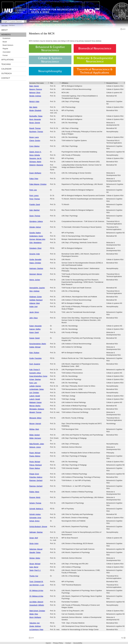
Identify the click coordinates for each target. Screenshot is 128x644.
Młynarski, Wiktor (35, 418)
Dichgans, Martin (35, 162)
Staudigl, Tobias (35, 552)
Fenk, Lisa (33, 190)
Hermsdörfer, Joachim (37, 288)
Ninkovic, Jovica (35, 447)
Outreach (6, 73)
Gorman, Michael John (37, 239)
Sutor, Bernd (34, 567)
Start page (4, 25)
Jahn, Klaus (34, 318)
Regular (5, 49)
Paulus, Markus (35, 456)
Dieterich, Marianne (36, 165)
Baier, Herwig (34, 86)
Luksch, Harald (35, 396)
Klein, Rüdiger (34, 353)
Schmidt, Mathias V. (36, 509)
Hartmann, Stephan (36, 268)
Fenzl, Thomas (35, 199)
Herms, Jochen (35, 280)
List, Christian (34, 393)
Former (5, 55)
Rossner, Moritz (35, 497)
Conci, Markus (34, 146)
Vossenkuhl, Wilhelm (37, 605)
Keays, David (34, 332)
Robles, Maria (34, 492)
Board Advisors (8, 45)
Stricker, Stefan (35, 558)
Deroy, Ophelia (35, 155)
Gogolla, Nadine (35, 233)
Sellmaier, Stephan (36, 532)
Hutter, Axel (33, 307)
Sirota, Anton (34, 544)
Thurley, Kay (34, 576)
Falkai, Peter (34, 179)
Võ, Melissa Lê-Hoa (36, 591)
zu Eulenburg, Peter (36, 630)
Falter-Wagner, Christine (38, 184)
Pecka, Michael (35, 462)
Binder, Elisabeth (35, 110)
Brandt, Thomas (35, 128)
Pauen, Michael (35, 453)
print (124, 29)
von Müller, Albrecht (36, 602)
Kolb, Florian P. (35, 370)
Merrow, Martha (35, 406)
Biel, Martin (33, 107)
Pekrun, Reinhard (36, 465)
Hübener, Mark (35, 303)
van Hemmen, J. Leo (37, 585)
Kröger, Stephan (35, 379)
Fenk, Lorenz (34, 196)
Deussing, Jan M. (36, 158)
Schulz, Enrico (34, 521)
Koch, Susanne (35, 364)
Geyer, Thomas (35, 216)
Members (6, 35)
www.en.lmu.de (35, 21)
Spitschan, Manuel (36, 549)
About (4, 30)
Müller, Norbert (35, 435)
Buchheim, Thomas (36, 132)
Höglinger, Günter (36, 297)
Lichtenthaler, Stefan (37, 389)
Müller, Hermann (35, 438)
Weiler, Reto (34, 614)
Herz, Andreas (34, 291)
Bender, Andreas (35, 96)
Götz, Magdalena (35, 243)
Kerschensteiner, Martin (38, 344)
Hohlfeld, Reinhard (36, 300)
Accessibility (78, 643)
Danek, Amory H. (35, 152)
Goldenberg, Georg (36, 236)
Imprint (48, 643)
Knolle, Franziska (35, 358)
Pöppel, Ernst (34, 474)
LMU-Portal (46, 21)
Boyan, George (35, 123)
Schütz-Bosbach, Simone (38, 527)
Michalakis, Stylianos (37, 409)
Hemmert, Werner (36, 274)
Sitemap (56, 21)
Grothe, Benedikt (35, 260)
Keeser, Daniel (35, 338)
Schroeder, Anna (35, 518)
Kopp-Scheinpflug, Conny (38, 376)
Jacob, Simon (34, 312)
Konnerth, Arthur (35, 373)
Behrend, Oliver (35, 93)
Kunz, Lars (33, 383)
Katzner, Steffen (35, 329)
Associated (6, 52)
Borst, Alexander (35, 119)
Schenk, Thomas (35, 503)
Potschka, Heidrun (36, 477)
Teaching (6, 64)
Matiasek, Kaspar (36, 402)
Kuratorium (6, 38)
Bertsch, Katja (34, 102)
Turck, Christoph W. (36, 582)
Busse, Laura (34, 137)
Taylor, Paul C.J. (35, 570)
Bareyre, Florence (36, 89)
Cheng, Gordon (35, 141)
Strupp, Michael (35, 564)
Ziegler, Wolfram (35, 626)
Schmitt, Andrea (35, 514)
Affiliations (7, 60)
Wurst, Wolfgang (35, 617)
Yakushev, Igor (35, 623)
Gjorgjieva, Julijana (36, 221)
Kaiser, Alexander (36, 326)
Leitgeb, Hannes (35, 386)
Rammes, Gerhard (36, 480)
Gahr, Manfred (34, 210)
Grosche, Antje (35, 254)
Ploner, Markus (35, 468)
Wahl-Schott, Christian (37, 611)
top (122, 638)
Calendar (6, 69)
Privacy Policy (58, 643)
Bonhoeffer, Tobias (36, 116)
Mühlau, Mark (34, 429)
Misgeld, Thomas (35, 412)
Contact (6, 78)
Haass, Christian (35, 263)
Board (5, 42)
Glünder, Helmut (35, 227)
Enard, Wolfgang (35, 173)
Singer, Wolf (34, 538)
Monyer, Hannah (35, 424)
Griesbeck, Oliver (35, 248)
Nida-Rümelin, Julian (37, 444)
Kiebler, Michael (35, 347)
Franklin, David (35, 205)
